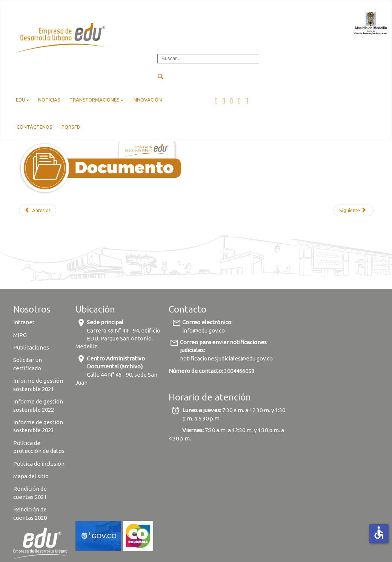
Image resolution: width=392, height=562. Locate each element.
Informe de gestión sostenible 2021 (38, 385)
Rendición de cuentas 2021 (30, 493)
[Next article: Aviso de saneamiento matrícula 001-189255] (353, 210)
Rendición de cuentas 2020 (30, 513)
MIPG (20, 335)
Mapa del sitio (31, 476)
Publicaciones (31, 347)
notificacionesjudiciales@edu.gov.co (226, 358)
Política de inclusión (39, 464)
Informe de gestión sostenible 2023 (38, 426)
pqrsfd (71, 127)
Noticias (49, 100)
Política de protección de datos (39, 447)
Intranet (24, 322)
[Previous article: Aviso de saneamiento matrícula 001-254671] (38, 210)
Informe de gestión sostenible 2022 (38, 405)
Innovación (147, 100)
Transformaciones (96, 100)
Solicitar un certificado (28, 364)
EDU (22, 100)
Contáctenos (35, 127)
